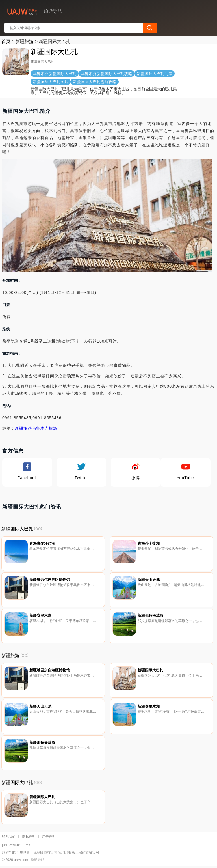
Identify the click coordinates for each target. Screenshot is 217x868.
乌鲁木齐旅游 (45, 428)
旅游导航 (38, 860)
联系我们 (9, 837)
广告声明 (49, 837)
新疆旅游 (25, 41)
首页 (6, 41)
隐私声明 (29, 837)
